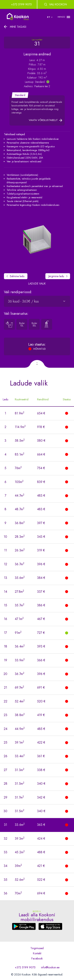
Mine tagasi (18, 27)
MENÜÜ (61, 17)
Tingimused (37, 948)
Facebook (37, 958)
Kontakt (37, 953)
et (49, 17)
